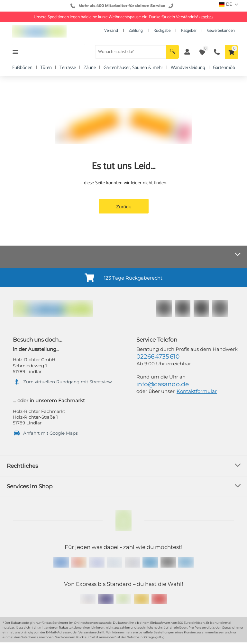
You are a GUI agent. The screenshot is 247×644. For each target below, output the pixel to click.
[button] (172, 52)
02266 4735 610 (158, 357)
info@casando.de (163, 384)
